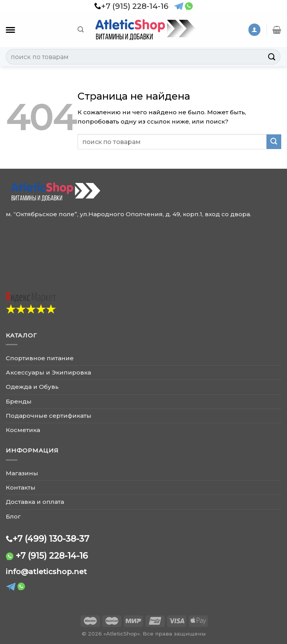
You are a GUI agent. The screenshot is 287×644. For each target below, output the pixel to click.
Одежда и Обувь (32, 387)
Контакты (21, 487)
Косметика (23, 430)
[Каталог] (10, 30)
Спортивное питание (40, 358)
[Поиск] (81, 30)
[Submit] (272, 57)
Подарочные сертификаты (49, 416)
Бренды (19, 401)
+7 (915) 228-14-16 (52, 556)
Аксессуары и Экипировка (48, 372)
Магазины (22, 473)
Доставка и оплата (35, 502)
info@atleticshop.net (46, 572)
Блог (13, 516)
